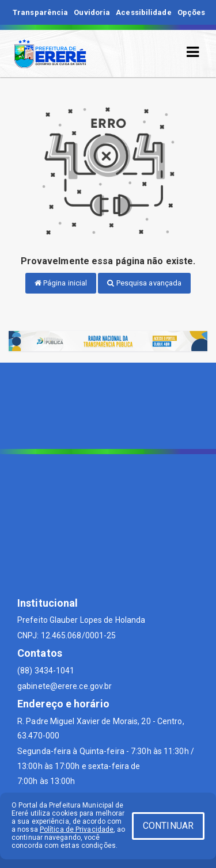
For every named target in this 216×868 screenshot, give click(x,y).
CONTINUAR (168, 826)
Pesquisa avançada (144, 283)
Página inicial (61, 283)
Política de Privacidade (77, 829)
